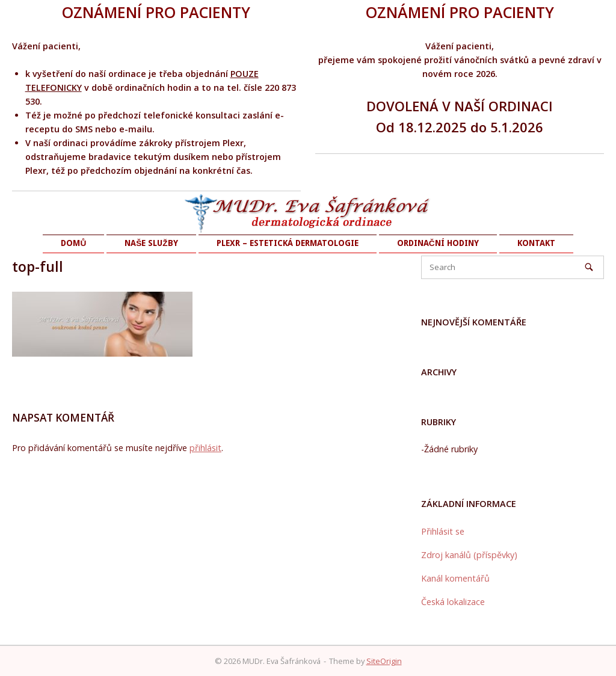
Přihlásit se (443, 531)
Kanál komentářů (455, 578)
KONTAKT (536, 243)
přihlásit (205, 448)
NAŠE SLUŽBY (151, 243)
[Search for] (513, 267)
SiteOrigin (384, 661)
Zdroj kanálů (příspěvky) (469, 555)
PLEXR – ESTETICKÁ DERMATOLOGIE (288, 243)
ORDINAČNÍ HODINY (438, 243)
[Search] (589, 267)
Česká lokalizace (453, 602)
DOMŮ (73, 243)
